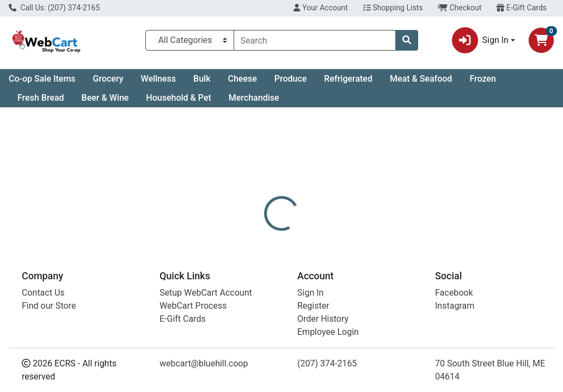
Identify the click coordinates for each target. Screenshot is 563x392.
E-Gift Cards (522, 8)
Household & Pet (178, 98)
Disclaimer (312, 247)
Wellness (159, 79)
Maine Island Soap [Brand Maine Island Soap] (377, 299)
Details (264, 247)
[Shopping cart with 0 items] (541, 40)
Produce (291, 79)
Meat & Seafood (421, 79)
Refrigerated (348, 79)
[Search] (315, 40)
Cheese (242, 79)
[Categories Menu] (190, 40)
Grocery (108, 79)
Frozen (482, 79)
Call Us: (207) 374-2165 (54, 8)
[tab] (264, 247)
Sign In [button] (480, 40)
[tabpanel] (399, 310)
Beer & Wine (105, 98)
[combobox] (315, 40)
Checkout (460, 8)
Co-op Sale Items (42, 79)
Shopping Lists (393, 8)
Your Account (320, 8)
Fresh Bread (41, 98)
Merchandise (254, 98)
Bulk (202, 79)
